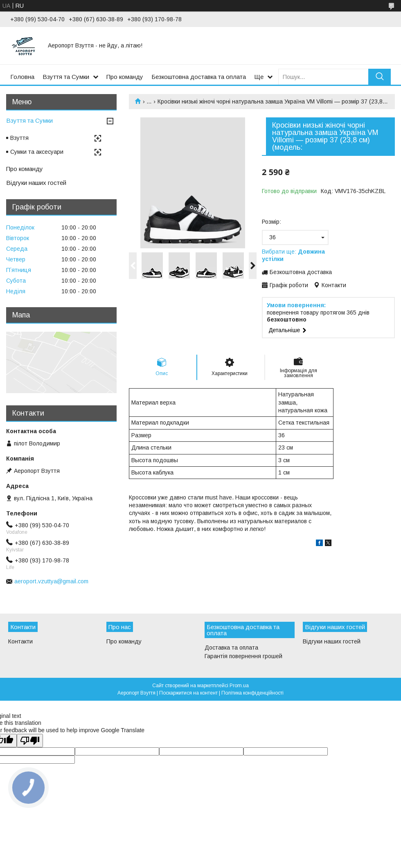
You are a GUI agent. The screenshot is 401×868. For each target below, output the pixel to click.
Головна (22, 77)
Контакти (20, 641)
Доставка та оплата (231, 648)
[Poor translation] (30, 741)
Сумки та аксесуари (37, 152)
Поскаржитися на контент (188, 693)
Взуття (19, 138)
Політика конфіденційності (252, 693)
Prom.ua (239, 686)
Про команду (125, 77)
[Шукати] (380, 77)
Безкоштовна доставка (301, 272)
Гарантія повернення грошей (243, 656)
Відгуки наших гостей (36, 183)
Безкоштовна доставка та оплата (199, 77)
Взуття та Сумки (66, 77)
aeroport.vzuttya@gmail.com (51, 581)
